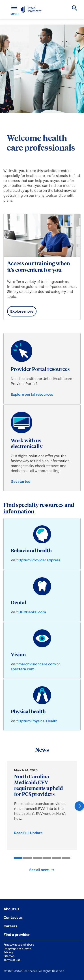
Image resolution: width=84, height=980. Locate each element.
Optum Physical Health (38, 721)
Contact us (13, 917)
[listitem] (18, 858)
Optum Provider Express (39, 560)
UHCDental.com (32, 612)
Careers (10, 926)
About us (11, 909)
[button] (79, 806)
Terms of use (12, 960)
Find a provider (17, 935)
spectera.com (23, 669)
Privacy (8, 952)
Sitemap (9, 956)
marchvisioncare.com (37, 664)
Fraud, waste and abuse (19, 945)
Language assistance (17, 948)
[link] (22, 311)
